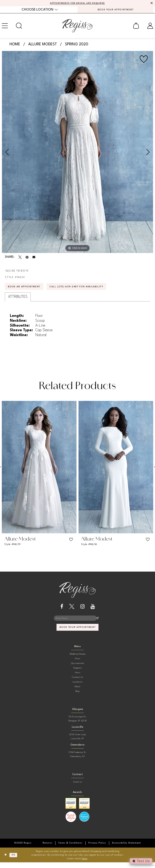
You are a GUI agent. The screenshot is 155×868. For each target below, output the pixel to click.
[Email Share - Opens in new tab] (34, 259)
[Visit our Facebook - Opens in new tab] (62, 610)
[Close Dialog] (6, 861)
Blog (78, 697)
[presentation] (39, 471)
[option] (77, 154)
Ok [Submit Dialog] (15, 861)
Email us (78, 788)
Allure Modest (43, 46)
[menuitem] (40, 11)
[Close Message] (151, 3)
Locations (77, 687)
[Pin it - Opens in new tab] (27, 259)
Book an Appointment (27, 290)
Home (15, 46)
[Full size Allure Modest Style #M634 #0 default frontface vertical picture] (77, 154)
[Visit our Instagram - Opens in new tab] (82, 610)
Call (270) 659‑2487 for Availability (88, 290)
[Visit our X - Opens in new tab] (72, 610)
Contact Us (77, 683)
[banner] (77, 27)
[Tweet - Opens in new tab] (20, 259)
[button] (136, 27)
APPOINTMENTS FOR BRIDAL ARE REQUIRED (78, 3)
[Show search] (19, 27)
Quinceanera (78, 669)
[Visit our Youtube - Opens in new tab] (93, 610)
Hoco (77, 678)
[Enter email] (77, 622)
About (77, 692)
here (84, 864)
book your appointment (78, 632)
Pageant (77, 674)
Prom (77, 664)
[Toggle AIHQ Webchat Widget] (141, 861)
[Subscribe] (97, 622)
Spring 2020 (77, 46)
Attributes (18, 300)
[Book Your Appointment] (115, 11)
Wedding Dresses (78, 660)
